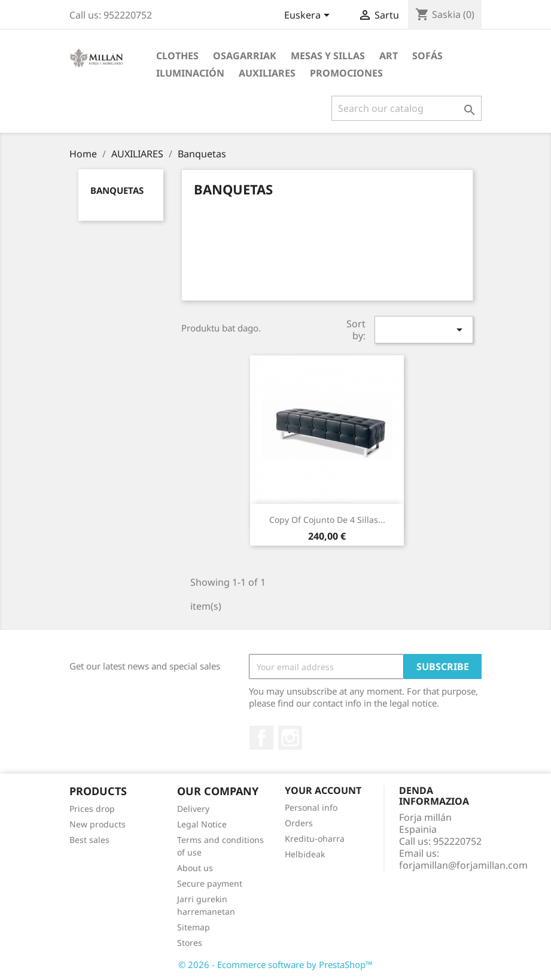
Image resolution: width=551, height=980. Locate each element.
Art (389, 56)
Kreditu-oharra (315, 839)
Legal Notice (202, 824)
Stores (190, 943)
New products (98, 824)
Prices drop (92, 809)
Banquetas (117, 190)
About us (195, 868)
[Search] (407, 108)
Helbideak (305, 854)
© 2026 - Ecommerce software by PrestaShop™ (275, 964)
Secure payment (210, 883)
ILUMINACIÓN (190, 73)
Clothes (177, 56)
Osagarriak (245, 56)
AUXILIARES (267, 73)
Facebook (261, 738)
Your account (323, 790)
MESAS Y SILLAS (328, 56)
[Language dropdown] (309, 16)
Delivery (193, 809)
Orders (299, 823)
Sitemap (194, 927)
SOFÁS (427, 56)
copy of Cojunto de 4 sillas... (327, 520)
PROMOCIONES (346, 73)
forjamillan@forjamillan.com (463, 865)
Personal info (311, 807)
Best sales (89, 840)
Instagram (290, 738)
